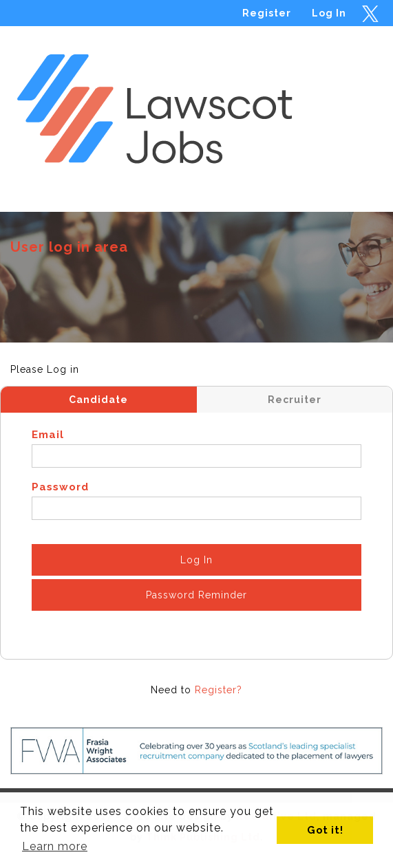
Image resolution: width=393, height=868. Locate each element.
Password (60, 487)
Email (48, 435)
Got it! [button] (325, 830)
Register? (219, 690)
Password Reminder (196, 595)
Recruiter (295, 400)
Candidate (98, 400)
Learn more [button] (55, 846)
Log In (329, 13)
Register (267, 13)
